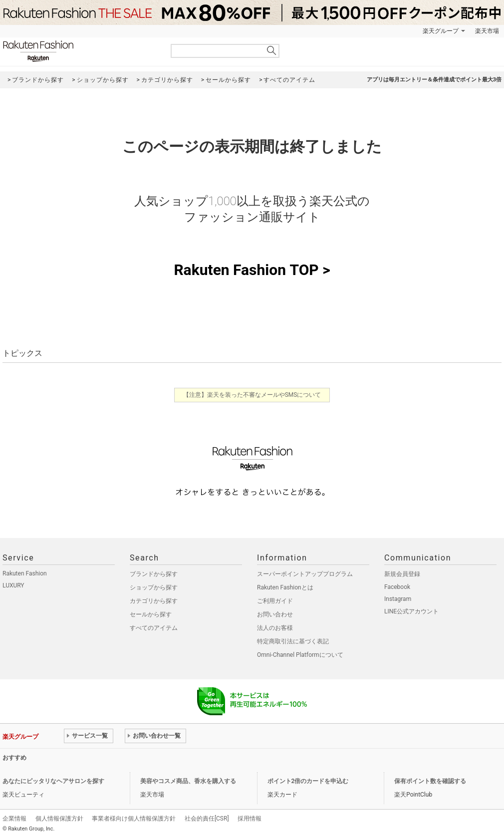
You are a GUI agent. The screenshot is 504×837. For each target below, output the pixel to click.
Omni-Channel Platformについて (300, 655)
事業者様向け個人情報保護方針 (134, 819)
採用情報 (250, 819)
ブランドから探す (154, 574)
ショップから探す (154, 587)
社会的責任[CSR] (207, 819)
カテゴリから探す (154, 601)
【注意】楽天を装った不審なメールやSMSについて (252, 395)
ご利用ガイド (275, 601)
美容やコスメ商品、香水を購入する (188, 781)
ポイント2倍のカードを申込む (308, 781)
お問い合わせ (275, 614)
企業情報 (14, 819)
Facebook (397, 587)
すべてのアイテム (154, 628)
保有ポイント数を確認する (430, 781)
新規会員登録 (402, 574)
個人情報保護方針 (59, 819)
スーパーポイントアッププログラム (305, 574)
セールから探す (151, 614)
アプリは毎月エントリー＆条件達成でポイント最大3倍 (434, 80)
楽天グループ (441, 31)
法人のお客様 (275, 628)
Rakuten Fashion (80, 51)
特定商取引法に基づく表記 (293, 641)
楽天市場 (487, 31)
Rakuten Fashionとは (285, 587)
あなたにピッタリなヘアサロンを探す (53, 781)
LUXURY (13, 585)
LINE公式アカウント (411, 611)
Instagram (398, 599)
